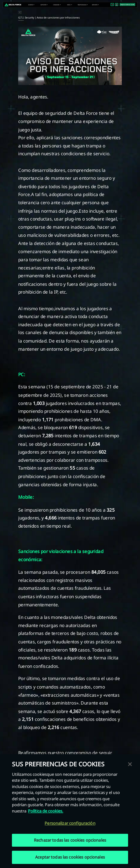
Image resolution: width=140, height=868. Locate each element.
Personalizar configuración (70, 823)
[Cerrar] (130, 764)
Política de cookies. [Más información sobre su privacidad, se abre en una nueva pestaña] (46, 811)
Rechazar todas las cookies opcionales (70, 840)
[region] (70, 811)
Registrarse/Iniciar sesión (127, 5)
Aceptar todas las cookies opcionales (70, 857)
